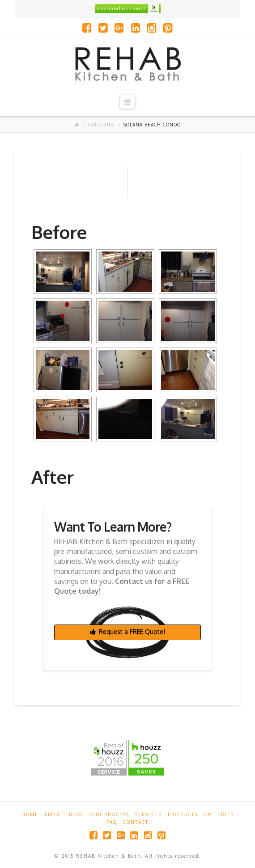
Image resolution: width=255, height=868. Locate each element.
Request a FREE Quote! (127, 631)
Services (149, 814)
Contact (136, 822)
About (54, 814)
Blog (76, 814)
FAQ (112, 822)
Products (183, 814)
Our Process (109, 814)
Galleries (101, 125)
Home (30, 814)
